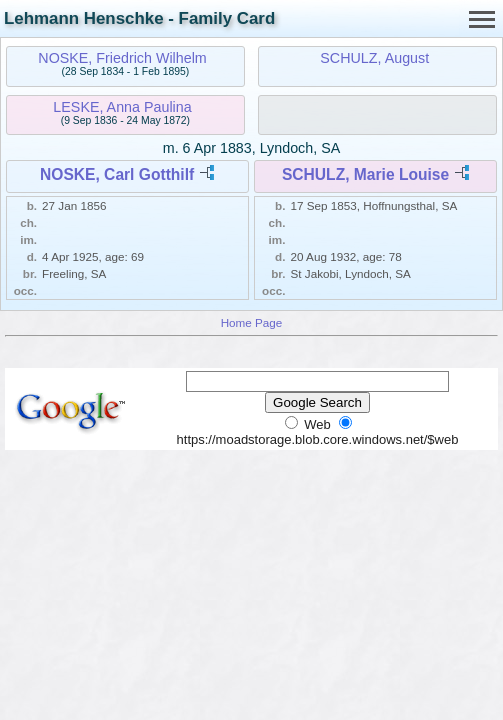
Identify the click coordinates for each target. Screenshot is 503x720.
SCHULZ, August (374, 58)
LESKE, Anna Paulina (122, 107)
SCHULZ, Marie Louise (365, 174)
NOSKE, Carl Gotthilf (117, 174)
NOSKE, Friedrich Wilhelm (122, 58)
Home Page (252, 322)
